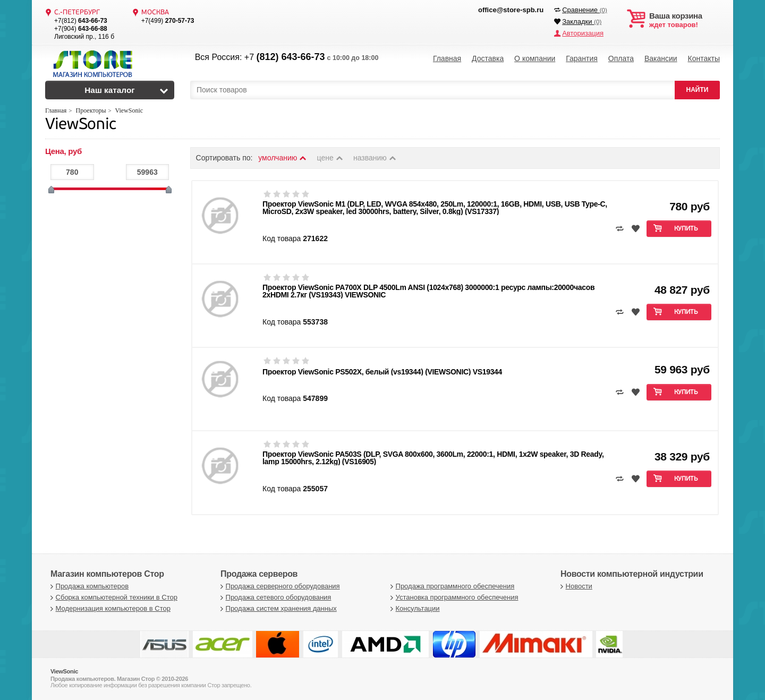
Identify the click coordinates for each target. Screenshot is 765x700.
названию (375, 158)
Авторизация (583, 33)
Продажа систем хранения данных (277, 608)
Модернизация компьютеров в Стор (109, 608)
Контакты (703, 58)
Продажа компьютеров (88, 586)
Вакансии (661, 58)
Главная (447, 58)
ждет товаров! (685, 20)
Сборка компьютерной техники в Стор (113, 597)
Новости (575, 586)
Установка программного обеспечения (453, 597)
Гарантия (582, 58)
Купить (686, 229)
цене (331, 158)
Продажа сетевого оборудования (274, 597)
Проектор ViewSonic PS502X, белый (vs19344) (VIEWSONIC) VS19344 (382, 372)
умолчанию (283, 158)
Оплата (621, 58)
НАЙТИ (698, 90)
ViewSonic (81, 125)
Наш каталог (110, 90)
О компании (535, 58)
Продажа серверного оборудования (279, 586)
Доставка (488, 58)
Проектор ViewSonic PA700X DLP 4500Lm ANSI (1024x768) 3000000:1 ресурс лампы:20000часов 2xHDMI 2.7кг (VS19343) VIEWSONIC (428, 291)
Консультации (414, 608)
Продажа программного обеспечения (451, 586)
